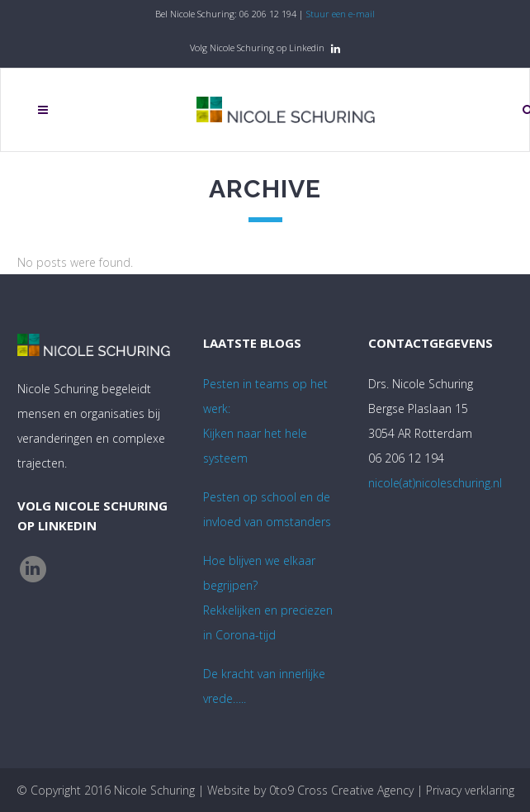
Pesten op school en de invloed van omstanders (267, 509)
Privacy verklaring (470, 790)
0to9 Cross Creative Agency (341, 790)
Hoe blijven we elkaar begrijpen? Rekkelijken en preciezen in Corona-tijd (268, 598)
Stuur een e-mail (341, 14)
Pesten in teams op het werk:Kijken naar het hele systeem (265, 421)
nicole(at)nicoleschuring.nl (435, 483)
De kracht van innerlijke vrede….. (264, 686)
